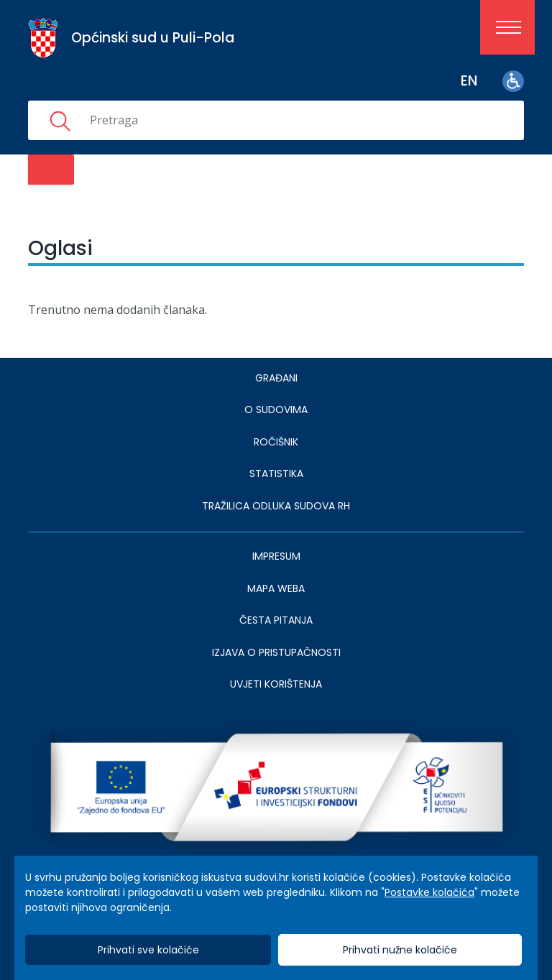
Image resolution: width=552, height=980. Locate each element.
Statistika (276, 473)
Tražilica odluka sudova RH (276, 506)
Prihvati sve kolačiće (148, 950)
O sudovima (276, 410)
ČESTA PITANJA (276, 620)
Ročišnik (276, 442)
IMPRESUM (276, 556)
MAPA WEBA (276, 588)
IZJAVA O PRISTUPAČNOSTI (276, 652)
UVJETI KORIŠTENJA (276, 684)
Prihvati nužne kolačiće (400, 950)
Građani (276, 378)
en (469, 81)
